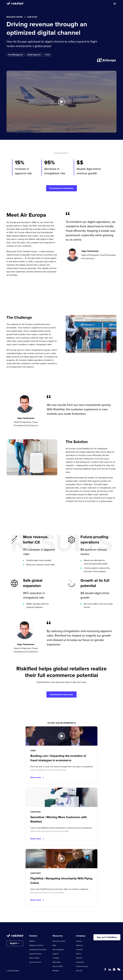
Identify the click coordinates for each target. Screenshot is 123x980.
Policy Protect (34, 958)
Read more (37, 778)
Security (79, 971)
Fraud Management (15, 55)
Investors (79, 950)
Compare (56, 958)
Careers (79, 942)
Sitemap (56, 971)
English (14, 944)
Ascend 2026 (58, 967)
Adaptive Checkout (36, 946)
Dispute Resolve (35, 954)
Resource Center (15, 17)
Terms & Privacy (82, 967)
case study (32, 17)
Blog (54, 946)
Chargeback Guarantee (38, 950)
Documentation (58, 950)
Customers (80, 963)
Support (56, 954)
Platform (32, 942)
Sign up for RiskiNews (108, 938)
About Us (80, 946)
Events (79, 954)
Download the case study (61, 695)
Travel (48, 55)
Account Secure (35, 963)
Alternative (57, 963)
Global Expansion (34, 55)
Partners (79, 958)
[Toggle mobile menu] (115, 4)
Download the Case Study (61, 188)
